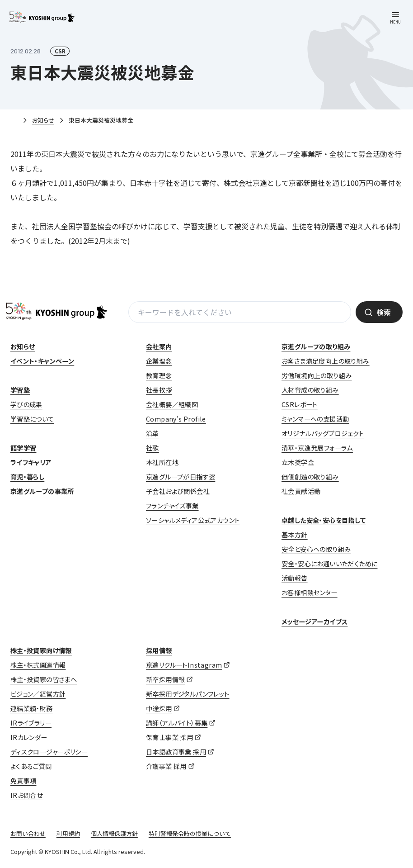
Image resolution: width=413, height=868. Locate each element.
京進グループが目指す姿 (181, 477)
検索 (384, 312)
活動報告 (295, 578)
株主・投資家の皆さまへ (44, 679)
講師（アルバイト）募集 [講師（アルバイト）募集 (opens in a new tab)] (177, 723)
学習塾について (32, 419)
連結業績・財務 (32, 708)
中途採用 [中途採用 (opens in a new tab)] (159, 708)
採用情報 (159, 650)
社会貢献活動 (301, 491)
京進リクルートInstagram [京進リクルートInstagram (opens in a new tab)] (184, 665)
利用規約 (68, 833)
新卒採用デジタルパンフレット (188, 694)
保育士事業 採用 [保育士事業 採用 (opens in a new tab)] (169, 737)
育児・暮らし (27, 477)
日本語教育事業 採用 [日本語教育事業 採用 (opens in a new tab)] (176, 752)
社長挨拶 (159, 390)
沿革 (153, 433)
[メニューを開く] (395, 18)
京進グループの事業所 (42, 491)
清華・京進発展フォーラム (317, 448)
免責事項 (23, 781)
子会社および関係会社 (178, 491)
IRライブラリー (31, 723)
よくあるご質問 (31, 766)
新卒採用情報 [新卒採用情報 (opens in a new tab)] (165, 679)
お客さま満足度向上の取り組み (326, 361)
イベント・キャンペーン (42, 361)
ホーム (14, 121)
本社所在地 (162, 462)
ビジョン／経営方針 (38, 694)
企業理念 (159, 361)
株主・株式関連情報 (38, 665)
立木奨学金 (298, 462)
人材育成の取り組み (310, 390)
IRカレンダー (29, 737)
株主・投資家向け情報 (41, 650)
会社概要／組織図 (172, 404)
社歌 (153, 448)
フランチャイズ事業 (172, 506)
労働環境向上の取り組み (317, 375)
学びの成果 (26, 404)
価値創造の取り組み (310, 477)
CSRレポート (300, 404)
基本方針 (295, 535)
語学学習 (23, 448)
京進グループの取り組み (316, 346)
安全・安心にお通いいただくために (329, 564)
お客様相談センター (310, 593)
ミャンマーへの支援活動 (315, 419)
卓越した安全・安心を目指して (324, 520)
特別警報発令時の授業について (190, 833)
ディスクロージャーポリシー (49, 752)
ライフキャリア (31, 462)
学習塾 (20, 390)
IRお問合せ (26, 795)
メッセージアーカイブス (314, 621)
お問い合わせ (28, 833)
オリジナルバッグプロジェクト (323, 433)
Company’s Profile (176, 419)
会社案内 (159, 346)
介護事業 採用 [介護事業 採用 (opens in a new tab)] (166, 766)
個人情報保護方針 (114, 833)
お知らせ (43, 120)
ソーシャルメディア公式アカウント (193, 520)
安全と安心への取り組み (316, 549)
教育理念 (159, 375)
